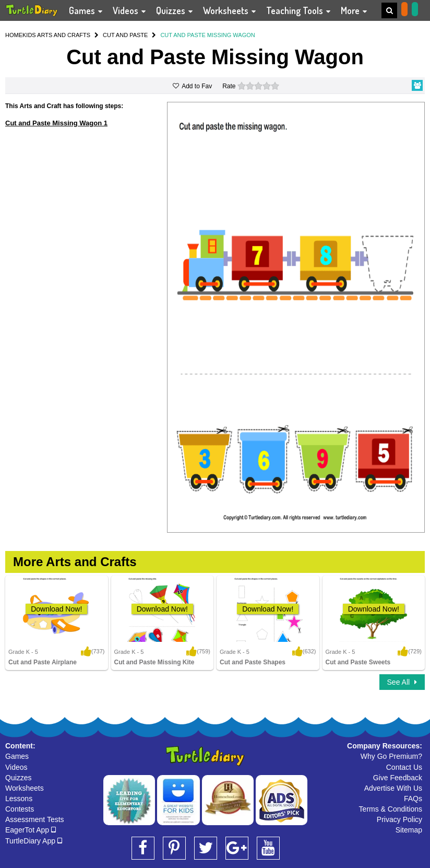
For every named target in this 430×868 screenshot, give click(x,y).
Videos (16, 767)
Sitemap (409, 830)
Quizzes (19, 778)
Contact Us (404, 767)
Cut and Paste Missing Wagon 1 (56, 123)
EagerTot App (31, 830)
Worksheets (25, 788)
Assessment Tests (35, 819)
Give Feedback (398, 778)
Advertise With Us (393, 788)
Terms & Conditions (391, 809)
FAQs (413, 799)
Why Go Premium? (391, 756)
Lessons (19, 799)
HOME (14, 35)
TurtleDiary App (34, 841)
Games (17, 756)
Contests (20, 809)
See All (402, 682)
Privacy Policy (399, 819)
